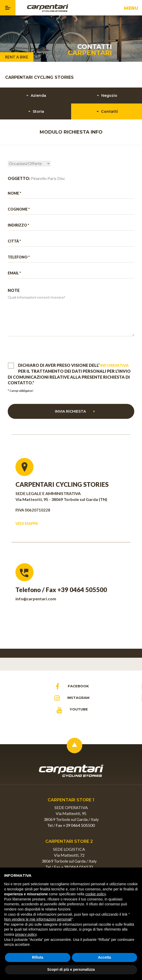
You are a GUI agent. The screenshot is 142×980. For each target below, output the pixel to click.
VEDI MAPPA (27, 523)
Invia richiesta (75, 411)
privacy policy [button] (26, 934)
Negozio (106, 96)
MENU (132, 9)
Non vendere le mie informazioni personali (38, 919)
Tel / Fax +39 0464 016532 (69, 867)
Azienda (36, 96)
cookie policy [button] (95, 894)
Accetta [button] (105, 957)
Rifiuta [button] (38, 957)
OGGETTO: (19, 178)
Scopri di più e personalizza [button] (71, 969)
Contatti (107, 111)
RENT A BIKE (17, 57)
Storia (36, 111)
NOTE (14, 290)
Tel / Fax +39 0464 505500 (71, 825)
